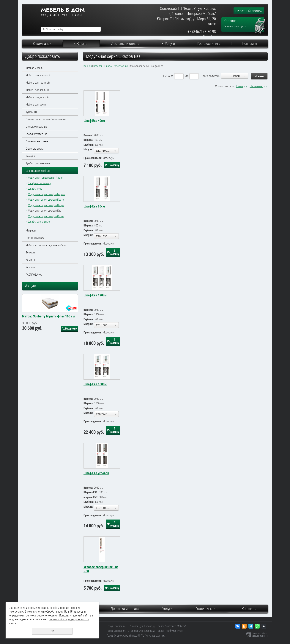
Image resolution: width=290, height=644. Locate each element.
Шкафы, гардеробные (38, 171)
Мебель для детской (37, 97)
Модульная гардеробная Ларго (45, 178)
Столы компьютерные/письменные (46, 119)
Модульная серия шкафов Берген (47, 194)
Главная (87, 66)
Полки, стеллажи (35, 238)
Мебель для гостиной (38, 83)
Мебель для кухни (36, 105)
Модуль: (88, 149)
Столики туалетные (36, 134)
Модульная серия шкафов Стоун (46, 216)
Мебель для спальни (37, 90)
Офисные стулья (35, 149)
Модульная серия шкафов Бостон (47, 200)
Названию (256, 86)
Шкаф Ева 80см (94, 206)
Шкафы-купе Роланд (39, 183)
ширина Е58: (91, 497)
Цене (240, 86)
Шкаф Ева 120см (95, 295)
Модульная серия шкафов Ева (45, 211)
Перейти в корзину (260, 20)
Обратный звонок (249, 11)
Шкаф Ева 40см (94, 121)
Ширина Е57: (91, 492)
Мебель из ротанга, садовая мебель (46, 245)
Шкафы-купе (35, 189)
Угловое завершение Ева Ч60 (101, 569)
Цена (167, 76)
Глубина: (89, 145)
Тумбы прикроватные (38, 163)
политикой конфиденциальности (69, 619)
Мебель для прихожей (38, 75)
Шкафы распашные (39, 222)
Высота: (88, 135)
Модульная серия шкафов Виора (46, 205)
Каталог (98, 66)
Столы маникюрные (37, 141)
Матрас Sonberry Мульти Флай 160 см (48, 353)
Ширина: (88, 140)
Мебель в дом (63, 10)
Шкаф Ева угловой (96, 473)
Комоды (30, 156)
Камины (30, 260)
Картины (30, 267)
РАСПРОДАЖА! (34, 275)
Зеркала (30, 253)
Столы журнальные (37, 127)
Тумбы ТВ (31, 112)
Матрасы (31, 231)
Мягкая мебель (34, 68)
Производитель (210, 76)
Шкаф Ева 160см (95, 384)
